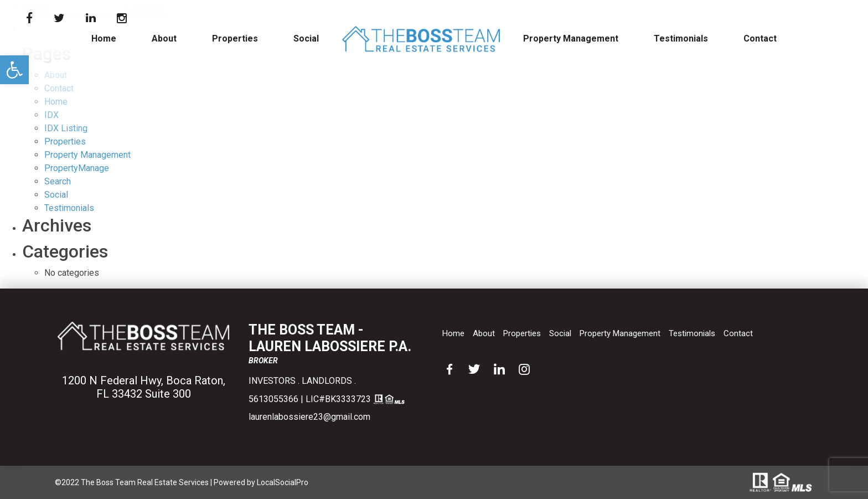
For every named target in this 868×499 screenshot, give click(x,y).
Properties (235, 38)
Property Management (571, 38)
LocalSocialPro (283, 482)
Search (58, 181)
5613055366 (273, 399)
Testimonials (681, 38)
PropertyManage (77, 168)
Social (306, 38)
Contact (760, 38)
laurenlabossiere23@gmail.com (309, 417)
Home (104, 38)
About (164, 38)
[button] (14, 70)
